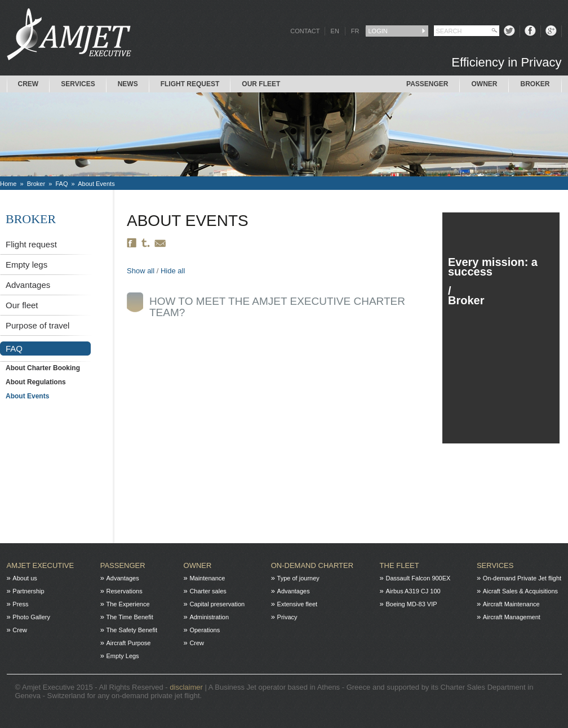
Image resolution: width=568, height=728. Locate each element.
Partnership (28, 591)
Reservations (125, 591)
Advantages (28, 285)
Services (78, 84)
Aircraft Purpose (129, 643)
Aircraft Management (512, 617)
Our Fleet (261, 84)
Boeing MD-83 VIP (411, 604)
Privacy (287, 617)
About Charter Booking (43, 368)
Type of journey (298, 578)
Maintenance (207, 578)
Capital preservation (217, 604)
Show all (141, 271)
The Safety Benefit (132, 630)
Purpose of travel (37, 325)
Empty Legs (123, 656)
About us (25, 578)
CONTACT (305, 31)
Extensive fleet (298, 604)
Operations (205, 630)
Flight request (190, 84)
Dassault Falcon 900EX (418, 578)
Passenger (427, 84)
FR (355, 31)
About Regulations (36, 382)
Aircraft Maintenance (511, 604)
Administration (209, 617)
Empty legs (26, 265)
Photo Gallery (31, 617)
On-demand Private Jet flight (522, 578)
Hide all (173, 271)
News (128, 84)
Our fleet (22, 305)
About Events (96, 184)
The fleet (400, 565)
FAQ (61, 184)
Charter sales (208, 591)
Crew (28, 84)
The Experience (128, 604)
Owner (484, 84)
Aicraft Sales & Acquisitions (520, 591)
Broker (535, 84)
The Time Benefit (130, 617)
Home (8, 184)
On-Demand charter (312, 565)
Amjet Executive (41, 565)
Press (20, 604)
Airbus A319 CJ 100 (413, 591)
